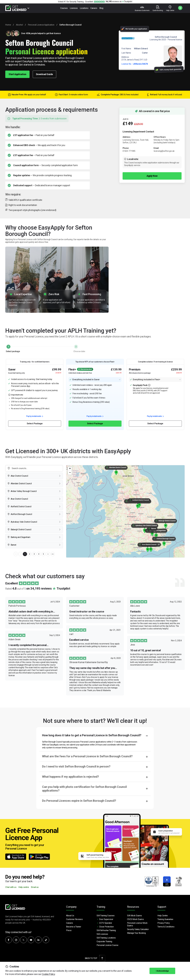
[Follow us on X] (23, 940)
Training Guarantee (165, 919)
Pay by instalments (35, 416)
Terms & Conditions (166, 927)
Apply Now (152, 176)
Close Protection (106, 927)
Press (69, 930)
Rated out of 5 (38, 589)
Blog (101, 8)
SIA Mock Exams (134, 916)
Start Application (17, 74)
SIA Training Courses (106, 916)
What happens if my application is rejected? (71, 777)
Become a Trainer (74, 927)
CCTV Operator (106, 923)
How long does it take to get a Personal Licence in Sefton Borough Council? (92, 735)
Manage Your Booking (136, 933)
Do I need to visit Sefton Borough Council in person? (76, 766)
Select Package (35, 424)
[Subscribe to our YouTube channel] (31, 940)
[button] (151, 550)
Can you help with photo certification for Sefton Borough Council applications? (84, 789)
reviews (112, 2)
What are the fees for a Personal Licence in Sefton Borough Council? (87, 756)
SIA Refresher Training (106, 930)
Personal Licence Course (107, 945)
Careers (94, 8)
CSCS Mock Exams (135, 919)
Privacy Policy (164, 923)
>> (53, 554)
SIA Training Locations (106, 938)
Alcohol (19, 25)
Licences (74, 8)
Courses (64, 8)
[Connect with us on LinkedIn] (38, 940)
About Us (70, 916)
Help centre (24, 887)
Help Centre (163, 916)
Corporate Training (104, 941)
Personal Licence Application (41, 25)
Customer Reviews (74, 919)
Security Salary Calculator (138, 929)
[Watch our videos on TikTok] (46, 940)
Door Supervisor (106, 919)
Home (8, 25)
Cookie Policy (48, 974)
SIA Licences (102, 934)
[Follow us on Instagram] (16, 940)
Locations (84, 8)
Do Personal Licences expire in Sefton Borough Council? (79, 801)
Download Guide (44, 74)
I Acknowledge (162, 971)
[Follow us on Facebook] (9, 940)
